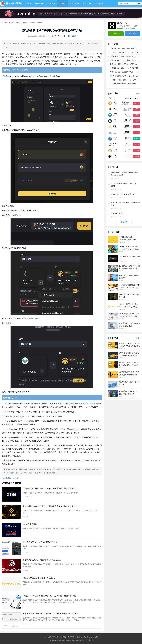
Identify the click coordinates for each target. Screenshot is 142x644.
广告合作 (55, 637)
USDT (115, 114)
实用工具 (86, 3)
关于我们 (48, 637)
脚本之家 (10, 4)
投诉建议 (87, 637)
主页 (13, 22)
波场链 (8, 478)
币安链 (16, 478)
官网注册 (132, 34)
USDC (115, 138)
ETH (115, 108)
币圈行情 (38, 3)
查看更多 (124, 222)
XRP (115, 120)
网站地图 (79, 637)
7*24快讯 (99, 3)
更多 (138, 93)
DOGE (115, 150)
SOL (115, 132)
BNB (115, 126)
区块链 (19, 4)
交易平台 (62, 3)
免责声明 (71, 637)
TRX (115, 144)
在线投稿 (94, 637)
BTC (115, 102)
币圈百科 (73, 3)
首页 (29, 3)
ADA (115, 156)
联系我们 (63, 637)
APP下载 (116, 34)
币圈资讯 (51, 3)
